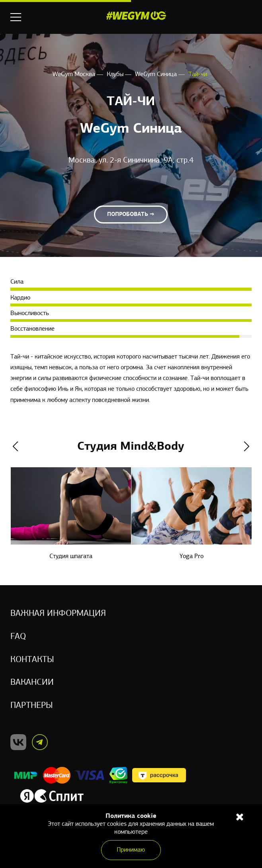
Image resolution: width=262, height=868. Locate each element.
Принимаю (131, 850)
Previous (15, 447)
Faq (18, 636)
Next (247, 447)
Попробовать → (131, 215)
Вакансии (32, 683)
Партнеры (32, 706)
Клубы (116, 74)
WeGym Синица (157, 74)
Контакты (32, 659)
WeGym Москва (75, 74)
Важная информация (58, 613)
